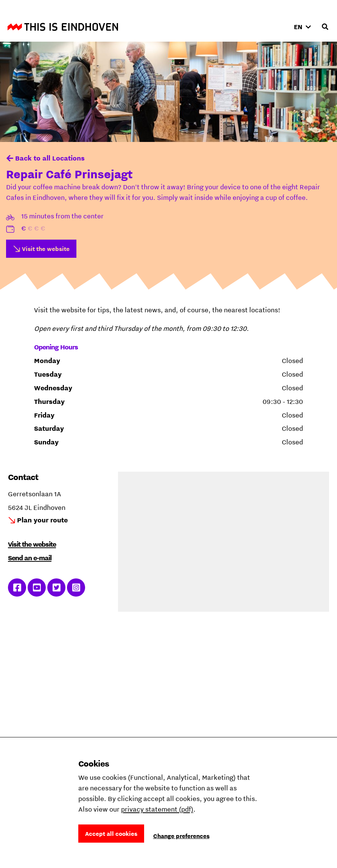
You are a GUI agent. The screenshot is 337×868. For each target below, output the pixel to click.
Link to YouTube (37, 587)
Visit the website (46, 249)
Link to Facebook (17, 587)
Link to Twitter (57, 587)
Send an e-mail (30, 558)
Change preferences (181, 836)
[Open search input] (325, 27)
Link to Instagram (76, 587)
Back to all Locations (50, 158)
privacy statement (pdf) (157, 809)
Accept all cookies (111, 834)
